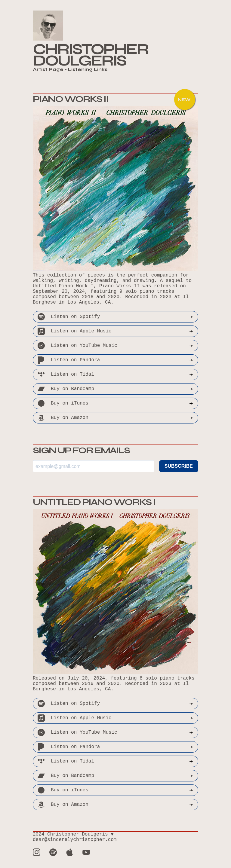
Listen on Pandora (115, 360)
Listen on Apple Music (115, 331)
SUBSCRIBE (179, 466)
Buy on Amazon (115, 418)
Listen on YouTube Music (115, 346)
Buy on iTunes (115, 403)
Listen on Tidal (115, 374)
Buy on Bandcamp (115, 389)
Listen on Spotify (115, 317)
